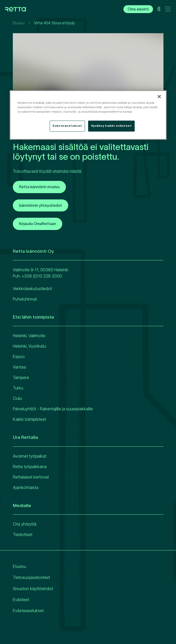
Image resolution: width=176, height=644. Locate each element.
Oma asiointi (138, 9)
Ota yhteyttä (25, 524)
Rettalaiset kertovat (31, 477)
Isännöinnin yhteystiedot (41, 205)
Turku (18, 388)
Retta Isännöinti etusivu (39, 187)
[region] (88, 115)
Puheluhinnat (25, 299)
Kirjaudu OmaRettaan (38, 224)
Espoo (19, 356)
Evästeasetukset (28, 611)
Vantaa (19, 367)
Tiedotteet (23, 534)
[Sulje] (159, 96)
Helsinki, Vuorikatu (29, 346)
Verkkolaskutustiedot (32, 289)
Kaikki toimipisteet (29, 419)
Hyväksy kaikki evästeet (111, 126)
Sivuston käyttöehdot (33, 589)
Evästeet (21, 600)
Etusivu (19, 23)
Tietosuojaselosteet (31, 577)
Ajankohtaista (26, 487)
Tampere (21, 377)
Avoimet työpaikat (30, 456)
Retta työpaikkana (30, 467)
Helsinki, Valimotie (29, 336)
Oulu (17, 398)
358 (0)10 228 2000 (43, 276)
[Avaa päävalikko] (168, 10)
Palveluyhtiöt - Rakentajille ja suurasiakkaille (53, 409)
